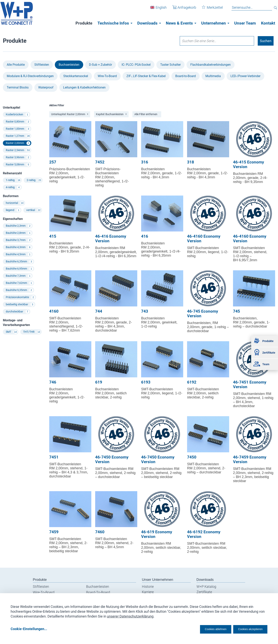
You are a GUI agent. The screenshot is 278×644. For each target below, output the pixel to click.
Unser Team (245, 23)
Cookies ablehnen (204, 629)
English (158, 9)
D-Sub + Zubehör (100, 65)
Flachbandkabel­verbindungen (211, 65)
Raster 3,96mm (18, 157)
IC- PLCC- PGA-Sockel (136, 65)
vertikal (34, 210)
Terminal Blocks (18, 87)
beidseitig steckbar (20, 305)
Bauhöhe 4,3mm (19, 247)
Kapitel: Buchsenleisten (111, 114)
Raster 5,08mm (18, 165)
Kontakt (268, 23)
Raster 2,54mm (18, 150)
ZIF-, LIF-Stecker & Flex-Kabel (146, 76)
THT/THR (32, 332)
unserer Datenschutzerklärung (130, 615)
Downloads (147, 23)
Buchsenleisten (69, 65)
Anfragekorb (181, 9)
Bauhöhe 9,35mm (19, 290)
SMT (12, 332)
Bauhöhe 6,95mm (19, 269)
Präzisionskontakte (20, 297)
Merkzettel (209, 9)
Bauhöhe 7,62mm (19, 283)
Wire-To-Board (107, 76)
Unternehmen (214, 23)
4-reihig (13, 187)
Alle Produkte (16, 65)
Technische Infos (113, 23)
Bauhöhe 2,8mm (19, 233)
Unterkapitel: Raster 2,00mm (70, 114)
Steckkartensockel (76, 76)
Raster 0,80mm (18, 122)
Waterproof (46, 87)
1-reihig (13, 180)
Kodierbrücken (18, 115)
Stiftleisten (42, 65)
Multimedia (213, 76)
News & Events (179, 23)
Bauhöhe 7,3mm (19, 276)
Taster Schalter (170, 65)
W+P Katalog (206, 587)
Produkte (84, 23)
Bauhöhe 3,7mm (19, 240)
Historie (148, 587)
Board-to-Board (186, 76)
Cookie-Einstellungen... (29, 629)
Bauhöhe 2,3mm (19, 226)
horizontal (15, 203)
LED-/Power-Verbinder (245, 76)
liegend (13, 210)
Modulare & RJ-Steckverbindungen (30, 76)
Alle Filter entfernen (146, 114)
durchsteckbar (18, 312)
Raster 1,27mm (18, 136)
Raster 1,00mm (18, 129)
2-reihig (34, 180)
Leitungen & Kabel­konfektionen (84, 87)
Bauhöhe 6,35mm (19, 262)
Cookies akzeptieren (247, 629)
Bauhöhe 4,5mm (19, 254)
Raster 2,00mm (18, 143)
